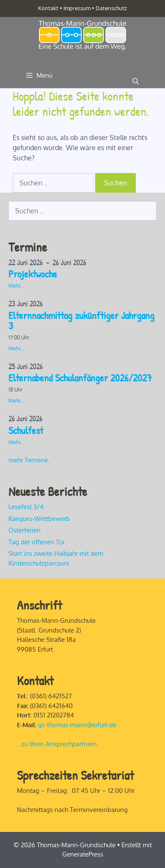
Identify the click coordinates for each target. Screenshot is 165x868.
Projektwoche (33, 274)
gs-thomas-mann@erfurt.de (77, 725)
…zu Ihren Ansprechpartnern (57, 744)
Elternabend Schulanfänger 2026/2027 (80, 378)
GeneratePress (83, 854)
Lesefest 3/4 (26, 507)
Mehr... (16, 286)
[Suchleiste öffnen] (136, 81)
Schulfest (26, 430)
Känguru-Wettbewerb (39, 519)
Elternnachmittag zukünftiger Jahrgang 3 (81, 320)
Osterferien (25, 530)
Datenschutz (111, 8)
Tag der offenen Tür (37, 542)
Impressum (77, 8)
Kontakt (48, 8)
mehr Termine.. (30, 460)
